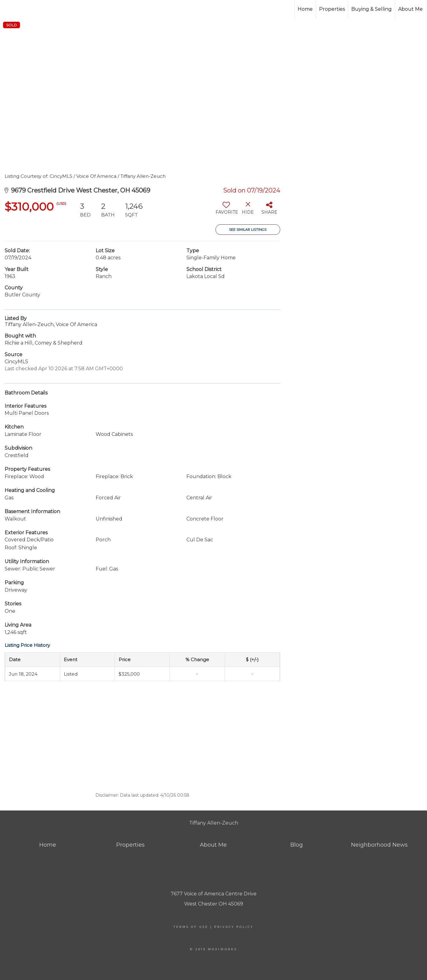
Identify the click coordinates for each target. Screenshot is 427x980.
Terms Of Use (191, 927)
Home (305, 9)
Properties (332, 9)
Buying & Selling (372, 9)
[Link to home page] (42, 9)
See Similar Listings (248, 230)
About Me (410, 9)
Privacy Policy (234, 927)
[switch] (226, 210)
